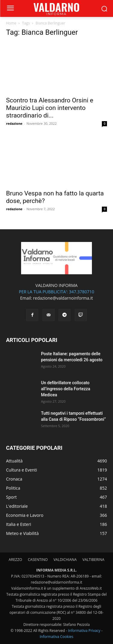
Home (11, 23)
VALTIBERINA (94, 560)
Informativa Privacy (84, 631)
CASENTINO (38, 560)
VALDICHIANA (65, 560)
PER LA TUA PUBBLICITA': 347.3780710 (56, 292)
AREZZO (16, 560)
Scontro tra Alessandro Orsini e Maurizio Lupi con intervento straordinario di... (50, 108)
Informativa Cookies (57, 637)
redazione (14, 123)
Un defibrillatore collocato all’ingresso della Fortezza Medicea (66, 389)
